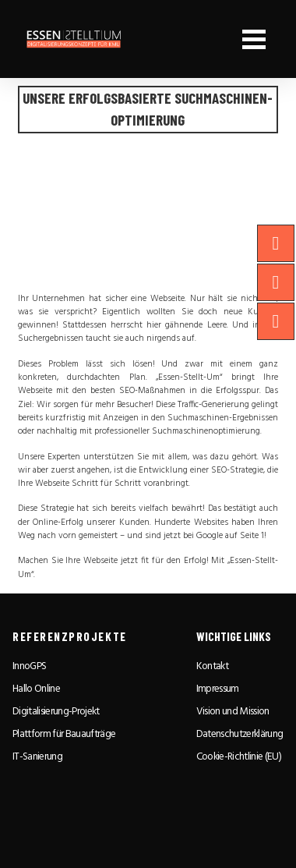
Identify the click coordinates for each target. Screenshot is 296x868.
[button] (254, 39)
